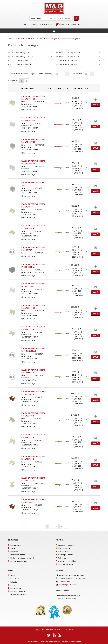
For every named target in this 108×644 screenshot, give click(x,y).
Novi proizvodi (16, 545)
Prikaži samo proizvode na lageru (23, 74)
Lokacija (14, 582)
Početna (11, 39)
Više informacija (28, 110)
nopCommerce (76, 641)
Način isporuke (64, 548)
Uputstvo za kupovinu (67, 545)
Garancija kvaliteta (65, 555)
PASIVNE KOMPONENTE (27, 39)
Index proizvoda (17, 552)
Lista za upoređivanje (19, 561)
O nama (13, 576)
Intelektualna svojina (19, 595)
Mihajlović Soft (55, 641)
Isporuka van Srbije (66, 564)
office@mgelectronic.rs (68, 585)
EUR (51, 25)
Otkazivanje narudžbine (67, 561)
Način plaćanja (64, 552)
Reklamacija (63, 558)
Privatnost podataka (18, 591)
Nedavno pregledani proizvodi (22, 558)
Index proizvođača (18, 555)
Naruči (96, 105)
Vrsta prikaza (13, 81)
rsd (47, 25)
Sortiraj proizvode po (46, 74)
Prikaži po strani (76, 74)
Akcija (13, 548)
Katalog (13, 585)
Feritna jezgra (52, 39)
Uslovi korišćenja (17, 588)
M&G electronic (48, 630)
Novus (36, 641)
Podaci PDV (15, 579)
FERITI (41, 39)
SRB (27, 25)
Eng (33, 25)
